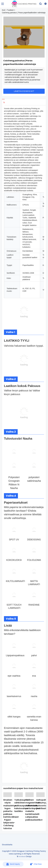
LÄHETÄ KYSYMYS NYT (24, 91)
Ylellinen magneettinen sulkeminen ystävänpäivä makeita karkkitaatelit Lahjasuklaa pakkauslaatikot (34, 810)
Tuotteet (10, 10)
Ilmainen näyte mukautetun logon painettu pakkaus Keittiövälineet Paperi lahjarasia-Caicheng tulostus (11, 814)
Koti (3, 10)
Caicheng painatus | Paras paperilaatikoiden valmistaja (24, 13)
